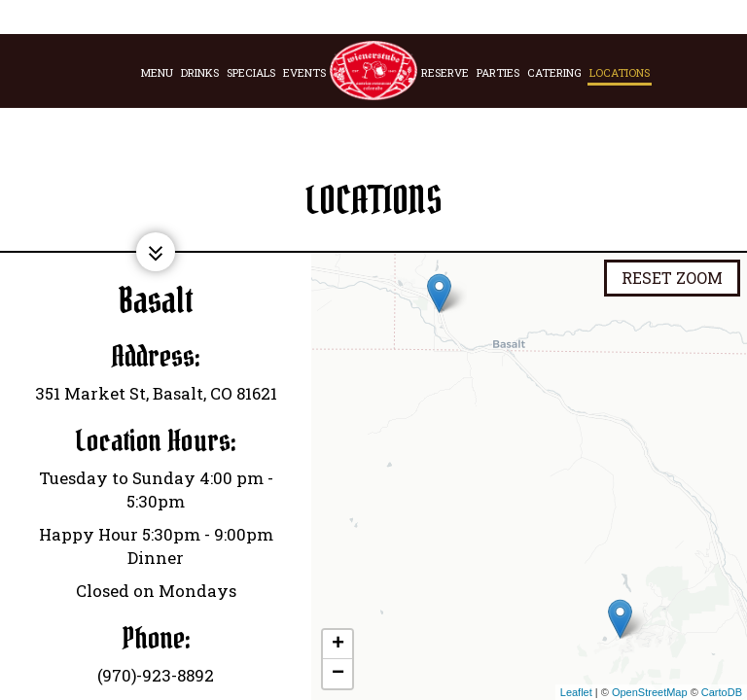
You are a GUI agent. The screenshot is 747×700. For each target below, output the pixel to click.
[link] (373, 71)
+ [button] (338, 645)
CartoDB (722, 692)
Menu (157, 72)
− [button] (338, 674)
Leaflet (576, 692)
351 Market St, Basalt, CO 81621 (156, 393)
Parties (498, 72)
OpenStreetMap (650, 692)
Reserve (445, 72)
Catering (554, 72)
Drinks (200, 72)
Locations (620, 72)
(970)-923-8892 (156, 675)
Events (304, 72)
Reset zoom (672, 278)
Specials (251, 72)
